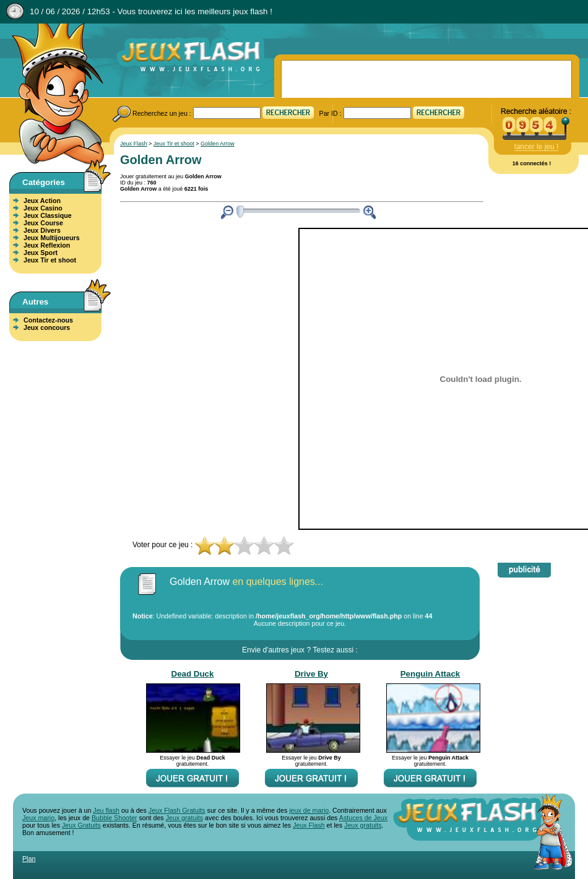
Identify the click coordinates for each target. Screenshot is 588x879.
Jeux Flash (53, 95)
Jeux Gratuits (81, 825)
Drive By (311, 674)
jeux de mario (309, 810)
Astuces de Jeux (363, 818)
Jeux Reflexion (47, 245)
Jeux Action (42, 201)
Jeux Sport (41, 253)
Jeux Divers (42, 230)
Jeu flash (106, 810)
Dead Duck (193, 674)
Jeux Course (43, 223)
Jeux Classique (48, 215)
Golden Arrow (218, 144)
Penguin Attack (430, 674)
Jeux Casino (43, 208)
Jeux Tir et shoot (50, 260)
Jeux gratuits (184, 818)
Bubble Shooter (114, 818)
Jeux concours (47, 327)
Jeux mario (38, 818)
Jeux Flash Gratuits (177, 810)
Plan (29, 859)
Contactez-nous (48, 320)
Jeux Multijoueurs (52, 238)
